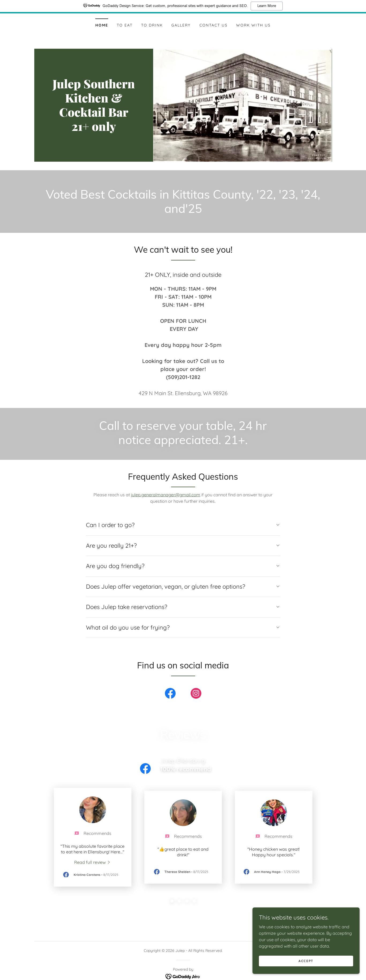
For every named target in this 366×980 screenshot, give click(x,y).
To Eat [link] (125, 25)
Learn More (267, 6)
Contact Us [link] (214, 25)
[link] (94, 129)
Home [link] (102, 25)
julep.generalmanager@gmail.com (166, 495)
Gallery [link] (181, 25)
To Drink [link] (152, 25)
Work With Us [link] (253, 25)
